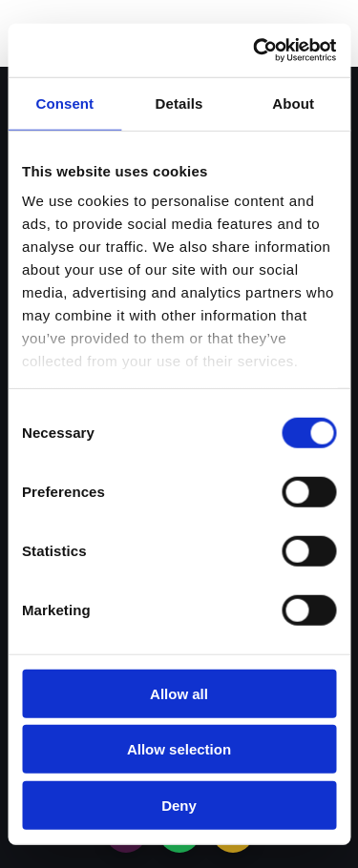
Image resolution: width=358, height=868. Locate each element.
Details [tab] (179, 103)
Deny (179, 805)
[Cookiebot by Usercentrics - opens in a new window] (255, 51)
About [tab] (293, 103)
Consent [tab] (64, 103)
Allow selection (179, 749)
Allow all (179, 693)
